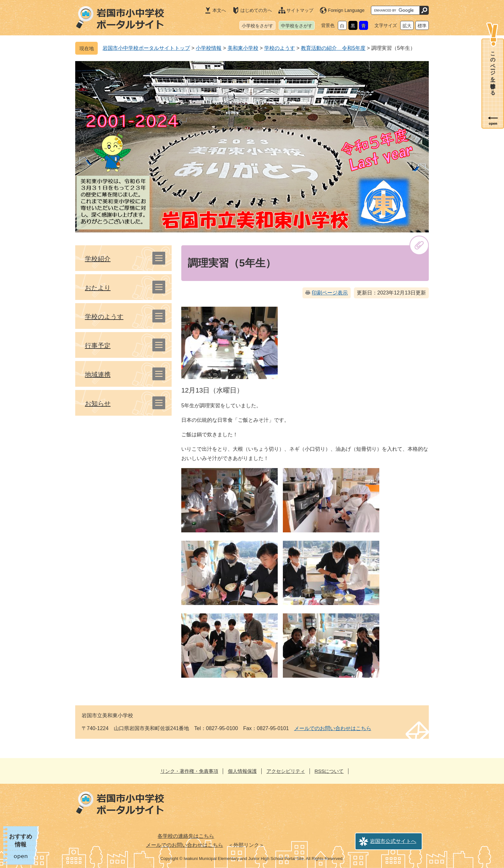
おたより (98, 288)
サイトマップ (300, 10)
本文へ (219, 10)
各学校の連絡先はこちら (186, 836)
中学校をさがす (297, 26)
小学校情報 (209, 48)
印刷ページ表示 (330, 293)
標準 (422, 26)
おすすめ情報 (21, 841)
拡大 (407, 26)
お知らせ (98, 403)
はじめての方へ (256, 10)
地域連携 (98, 375)
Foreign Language (346, 10)
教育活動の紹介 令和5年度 (333, 48)
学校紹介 (98, 259)
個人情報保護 (242, 771)
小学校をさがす (257, 26)
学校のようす (280, 48)
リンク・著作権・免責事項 (189, 771)
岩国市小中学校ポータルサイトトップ (146, 48)
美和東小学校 (243, 48)
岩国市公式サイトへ (393, 841)
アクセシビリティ (286, 771)
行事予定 (98, 346)
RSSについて (329, 771)
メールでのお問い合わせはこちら (333, 728)
